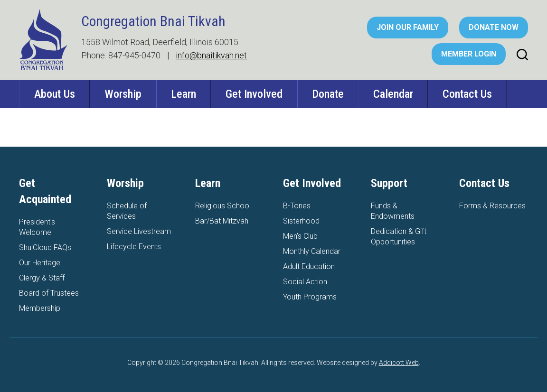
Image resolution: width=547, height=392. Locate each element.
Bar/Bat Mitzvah (222, 221)
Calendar (393, 94)
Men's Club (300, 236)
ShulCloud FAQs (45, 247)
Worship (123, 94)
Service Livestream (139, 231)
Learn (184, 94)
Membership (40, 308)
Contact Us (467, 94)
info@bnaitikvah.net (211, 55)
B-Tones (297, 206)
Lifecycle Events (134, 247)
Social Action (305, 282)
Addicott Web (399, 363)
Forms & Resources (492, 206)
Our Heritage (40, 263)
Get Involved (254, 94)
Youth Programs (310, 297)
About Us (55, 94)
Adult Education (309, 266)
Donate (328, 94)
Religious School (223, 206)
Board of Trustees (49, 293)
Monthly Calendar (312, 251)
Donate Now (494, 27)
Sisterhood (301, 221)
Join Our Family (408, 27)
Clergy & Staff (42, 278)
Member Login (469, 54)
